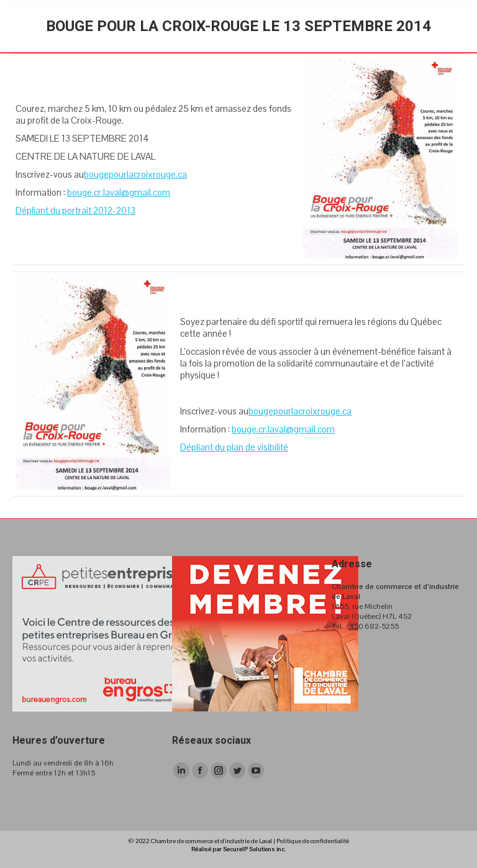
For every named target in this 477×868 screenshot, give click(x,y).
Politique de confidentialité (313, 841)
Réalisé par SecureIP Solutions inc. (238, 849)
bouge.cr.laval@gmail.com (119, 192)
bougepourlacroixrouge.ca (135, 174)
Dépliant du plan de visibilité (234, 447)
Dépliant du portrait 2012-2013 (75, 210)
